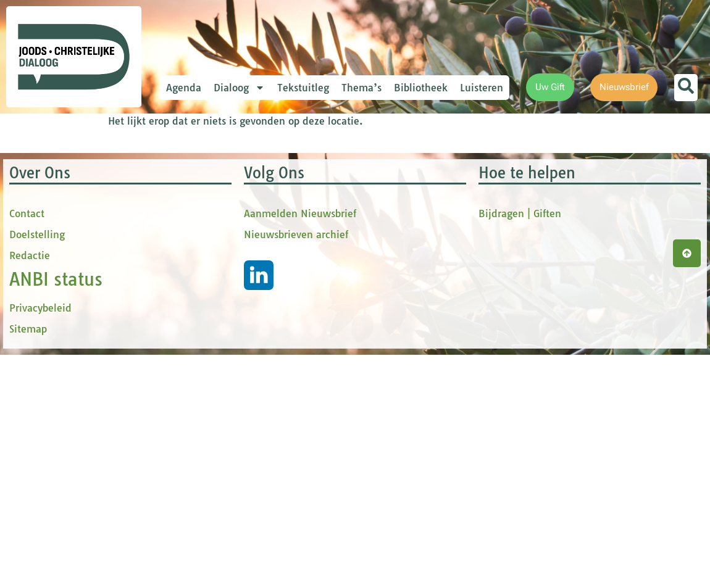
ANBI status (56, 533)
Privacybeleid (40, 561)
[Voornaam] (275, 234)
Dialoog (239, 88)
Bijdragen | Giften (520, 467)
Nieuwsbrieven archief (296, 488)
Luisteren (482, 88)
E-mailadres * (222, 174)
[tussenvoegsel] (275, 275)
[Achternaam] (275, 316)
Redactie (30, 509)
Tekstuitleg (303, 88)
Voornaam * (219, 215)
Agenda (184, 88)
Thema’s (361, 88)
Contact (27, 467)
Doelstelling (37, 488)
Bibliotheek (421, 88)
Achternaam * (222, 297)
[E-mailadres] (275, 193)
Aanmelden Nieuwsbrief (300, 467)
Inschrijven (275, 348)
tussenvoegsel (225, 256)
